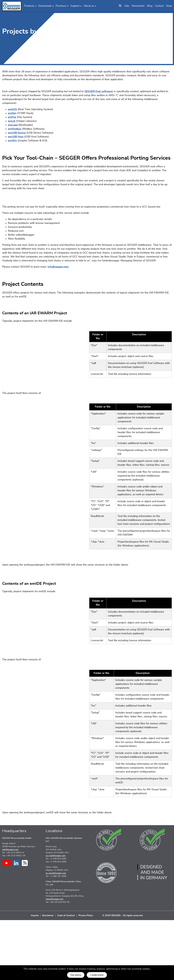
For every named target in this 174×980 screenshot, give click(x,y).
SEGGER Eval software (98, 91)
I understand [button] (97, 975)
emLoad (13, 125)
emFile (12, 117)
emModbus (15, 129)
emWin (12, 141)
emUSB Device (17, 133)
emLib (12, 121)
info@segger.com (58, 306)
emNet (12, 113)
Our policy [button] (76, 975)
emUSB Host (16, 137)
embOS (12, 109)
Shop (169, 6)
